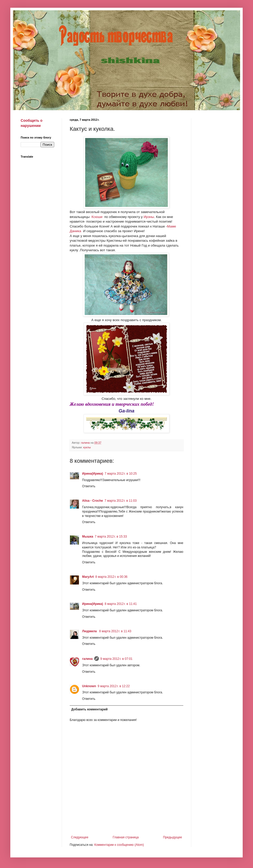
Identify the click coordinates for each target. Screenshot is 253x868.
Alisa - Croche (93, 501)
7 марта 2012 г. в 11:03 (121, 501)
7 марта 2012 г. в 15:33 (111, 537)
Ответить (89, 486)
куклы (87, 447)
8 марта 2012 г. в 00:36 (111, 577)
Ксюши (97, 217)
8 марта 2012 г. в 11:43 (115, 631)
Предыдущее (173, 837)
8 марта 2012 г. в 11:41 (121, 604)
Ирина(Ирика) (93, 474)
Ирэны (148, 217)
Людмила (90, 631)
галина (87, 659)
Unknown (89, 686)
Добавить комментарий (89, 709)
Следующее (80, 837)
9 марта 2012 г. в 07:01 (116, 659)
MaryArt (88, 577)
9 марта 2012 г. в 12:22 (114, 686)
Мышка (88, 537)
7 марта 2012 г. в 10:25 (121, 474)
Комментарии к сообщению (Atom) (119, 845)
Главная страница (126, 837)
